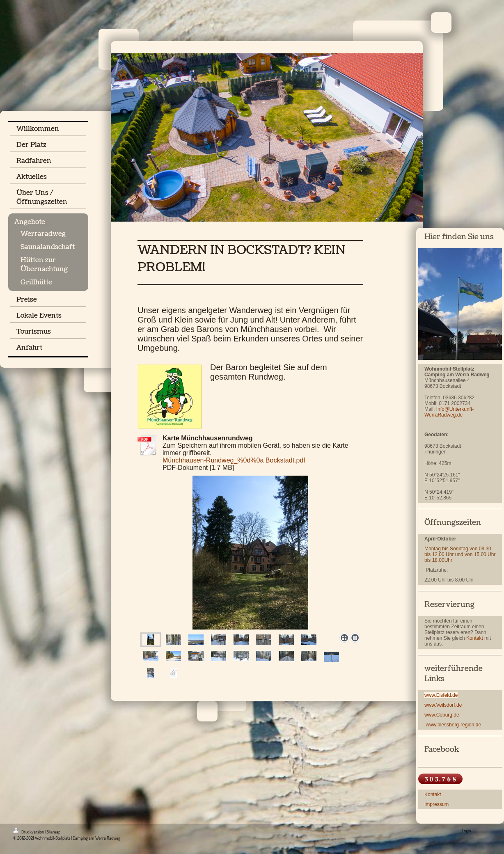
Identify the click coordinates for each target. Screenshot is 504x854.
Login (466, 831)
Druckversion (29, 832)
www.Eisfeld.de (441, 695)
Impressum (436, 804)
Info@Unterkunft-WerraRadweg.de (449, 412)
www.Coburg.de (442, 715)
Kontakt (475, 638)
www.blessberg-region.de (453, 725)
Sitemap (53, 832)
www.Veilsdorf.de (443, 705)
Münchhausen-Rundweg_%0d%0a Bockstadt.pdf (234, 460)
